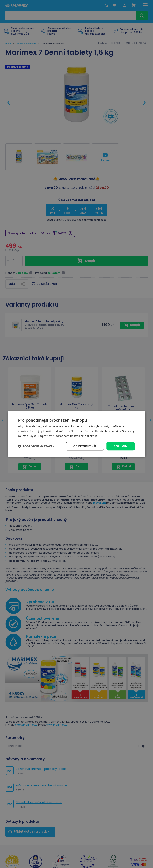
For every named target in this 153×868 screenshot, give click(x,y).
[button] (37, 446)
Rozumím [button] (121, 446)
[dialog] (76, 434)
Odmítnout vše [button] (85, 446)
